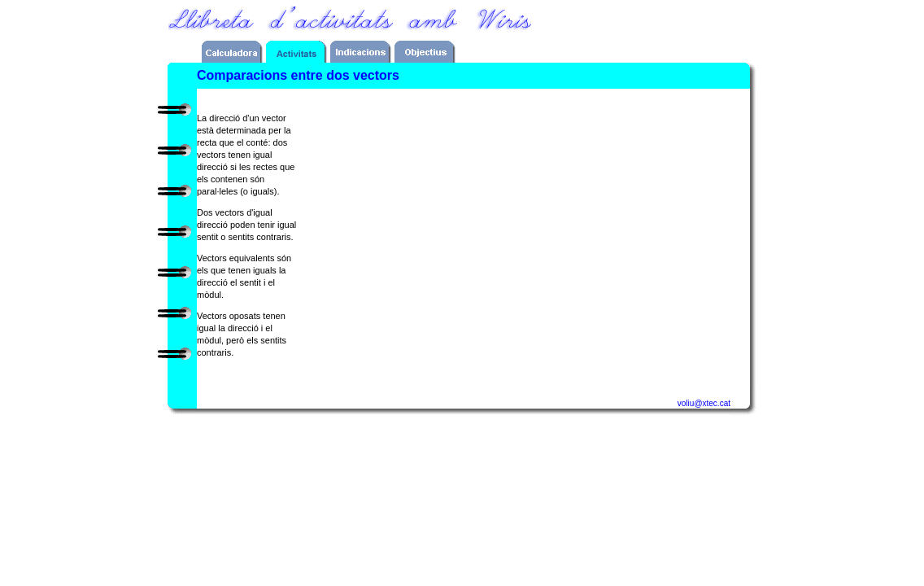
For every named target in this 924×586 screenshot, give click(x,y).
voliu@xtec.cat (704, 403)
